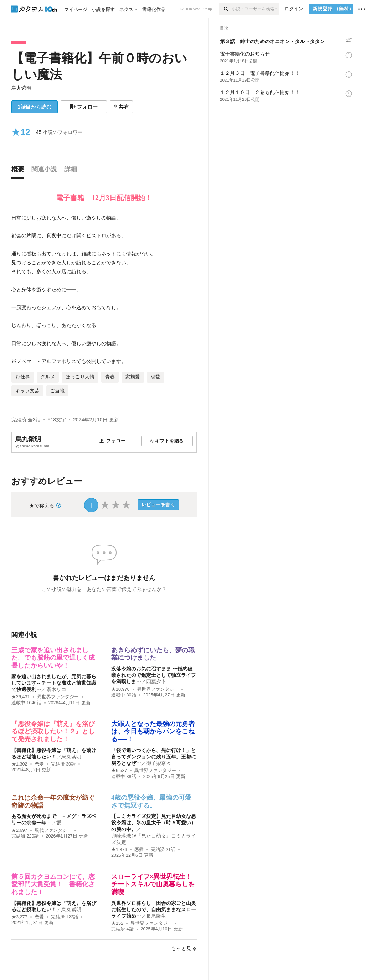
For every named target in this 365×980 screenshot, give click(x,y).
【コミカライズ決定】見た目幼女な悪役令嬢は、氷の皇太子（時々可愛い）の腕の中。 (154, 823)
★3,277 (19, 917)
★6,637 (119, 771)
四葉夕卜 (156, 681)
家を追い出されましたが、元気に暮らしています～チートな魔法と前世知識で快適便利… (54, 683)
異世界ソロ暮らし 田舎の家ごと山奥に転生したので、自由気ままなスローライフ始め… (154, 909)
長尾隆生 (156, 916)
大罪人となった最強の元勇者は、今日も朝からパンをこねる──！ (153, 732)
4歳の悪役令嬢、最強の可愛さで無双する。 (151, 802)
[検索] (225, 9)
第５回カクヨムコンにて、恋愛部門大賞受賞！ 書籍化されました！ (53, 884)
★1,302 (19, 764)
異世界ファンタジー (58, 697)
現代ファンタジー (53, 830)
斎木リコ (56, 689)
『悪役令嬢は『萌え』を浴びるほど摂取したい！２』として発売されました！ (53, 732)
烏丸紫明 (21, 88)
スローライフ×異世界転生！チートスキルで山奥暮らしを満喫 (153, 884)
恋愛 (39, 764)
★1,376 (119, 850)
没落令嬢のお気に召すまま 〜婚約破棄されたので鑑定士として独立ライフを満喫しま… (154, 675)
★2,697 (19, 830)
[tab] (20, 171)
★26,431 (21, 697)
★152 (117, 923)
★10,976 (120, 689)
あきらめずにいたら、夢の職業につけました (153, 654)
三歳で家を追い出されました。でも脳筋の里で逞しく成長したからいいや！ (53, 658)
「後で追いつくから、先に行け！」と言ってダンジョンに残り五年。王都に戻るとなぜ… (154, 757)
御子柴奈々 (159, 763)
